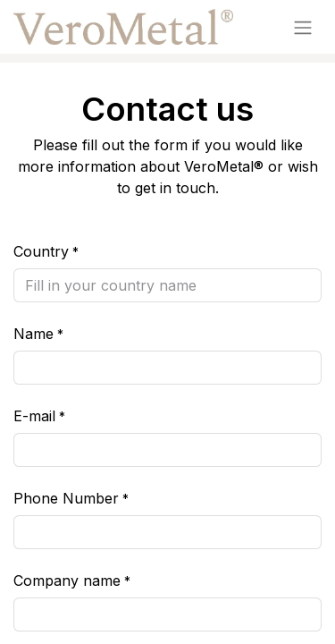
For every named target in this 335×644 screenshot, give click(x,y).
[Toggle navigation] (303, 27)
